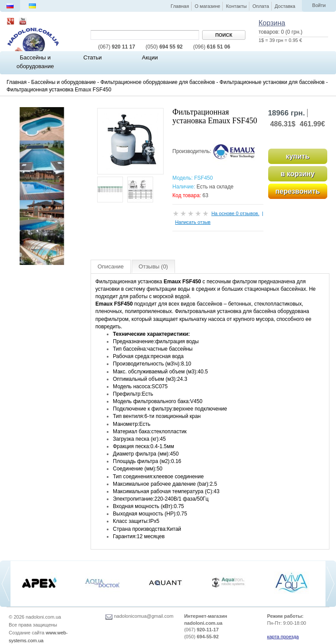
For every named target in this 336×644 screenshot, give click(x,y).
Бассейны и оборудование (63, 82)
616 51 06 (212, 47)
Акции (150, 57)
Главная (17, 82)
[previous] (5, 584)
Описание (111, 266)
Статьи (92, 57)
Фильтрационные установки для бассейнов (272, 82)
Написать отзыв (193, 222)
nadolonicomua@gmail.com (139, 616)
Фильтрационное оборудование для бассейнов (158, 82)
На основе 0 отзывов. (235, 213)
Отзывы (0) (153, 266)
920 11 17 (117, 47)
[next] (331, 584)
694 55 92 (164, 47)
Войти (319, 5)
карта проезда (283, 637)
